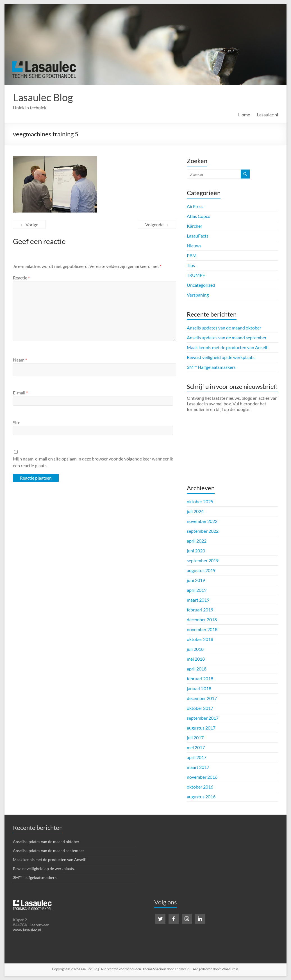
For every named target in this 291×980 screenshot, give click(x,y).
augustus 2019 (201, 570)
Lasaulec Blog (43, 97)
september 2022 (203, 531)
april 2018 (197, 669)
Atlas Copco (199, 216)
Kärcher (195, 226)
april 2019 (197, 590)
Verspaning (198, 295)
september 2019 (203, 560)
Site (17, 422)
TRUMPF (196, 275)
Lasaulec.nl (268, 115)
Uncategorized (201, 285)
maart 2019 (198, 600)
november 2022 (202, 521)
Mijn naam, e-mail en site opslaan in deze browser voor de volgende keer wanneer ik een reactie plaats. (93, 462)
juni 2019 (196, 580)
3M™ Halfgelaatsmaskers (211, 367)
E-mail (20, 393)
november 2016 (202, 777)
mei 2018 (196, 659)
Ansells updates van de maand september (227, 337)
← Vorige (29, 224)
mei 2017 (196, 747)
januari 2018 (199, 688)
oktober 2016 (200, 787)
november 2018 (202, 629)
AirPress (195, 206)
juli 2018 (195, 649)
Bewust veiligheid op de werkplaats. (221, 357)
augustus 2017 (201, 728)
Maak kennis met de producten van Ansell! (228, 347)
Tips (191, 265)
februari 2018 (200, 678)
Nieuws (194, 246)
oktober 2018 (200, 639)
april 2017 (197, 757)
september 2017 (203, 718)
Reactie (21, 278)
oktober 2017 (200, 708)
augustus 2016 (201, 797)
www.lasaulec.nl (27, 930)
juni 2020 (196, 551)
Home (244, 115)
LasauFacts (198, 236)
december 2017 (202, 698)
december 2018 (202, 619)
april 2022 (197, 541)
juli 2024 (195, 511)
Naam (20, 360)
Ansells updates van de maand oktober (224, 328)
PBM (192, 255)
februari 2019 (200, 610)
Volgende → (157, 224)
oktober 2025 (200, 501)
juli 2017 (195, 738)
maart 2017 (198, 767)
